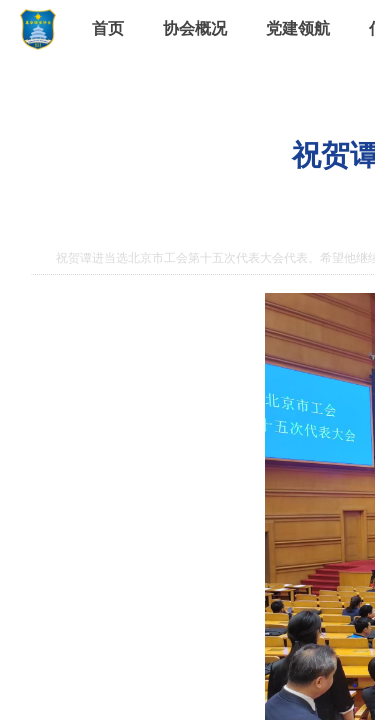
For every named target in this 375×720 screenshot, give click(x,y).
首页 (108, 28)
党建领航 (298, 28)
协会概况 (195, 28)
